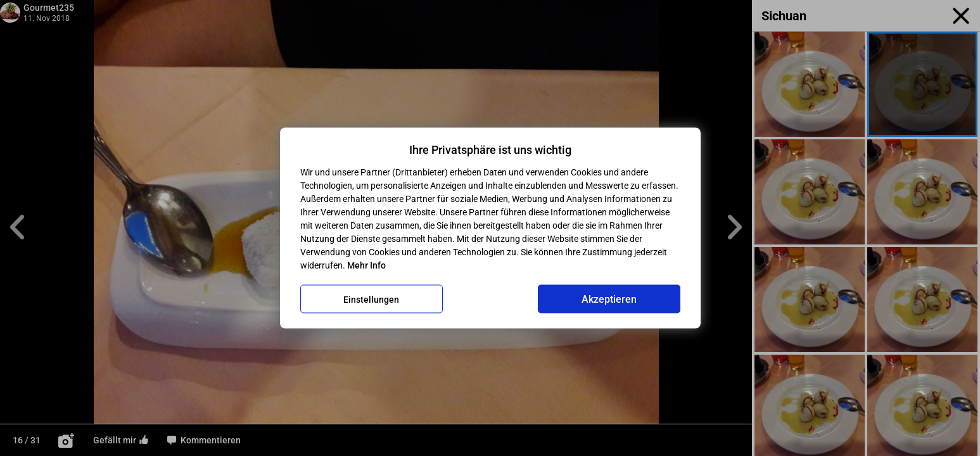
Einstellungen (371, 299)
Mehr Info (366, 265)
